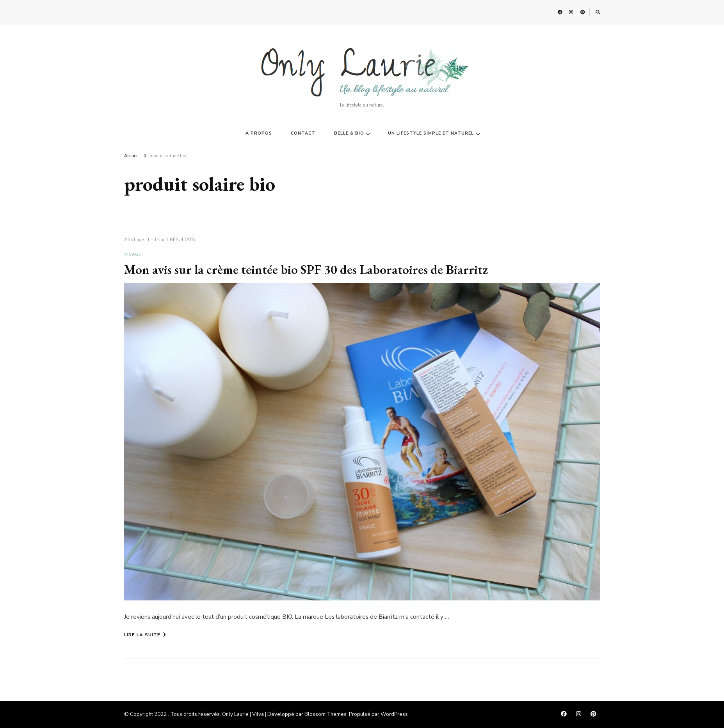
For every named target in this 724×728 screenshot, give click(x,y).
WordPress (394, 714)
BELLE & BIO (349, 133)
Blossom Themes (326, 714)
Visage (133, 254)
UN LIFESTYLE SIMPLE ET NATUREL (431, 133)
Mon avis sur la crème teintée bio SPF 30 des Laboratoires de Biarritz (306, 269)
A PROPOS (259, 133)
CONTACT (303, 133)
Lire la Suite (145, 635)
